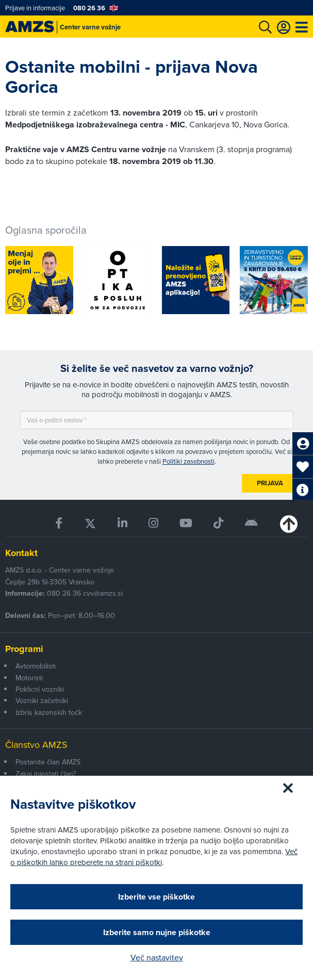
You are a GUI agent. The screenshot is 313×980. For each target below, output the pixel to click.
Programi (24, 649)
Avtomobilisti (36, 666)
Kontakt (21, 553)
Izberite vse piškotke (156, 897)
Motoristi (29, 678)
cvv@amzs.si (103, 593)
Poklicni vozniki (40, 689)
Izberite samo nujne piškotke (157, 932)
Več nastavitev (157, 957)
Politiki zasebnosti (188, 461)
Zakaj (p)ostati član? (46, 774)
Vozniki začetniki (42, 700)
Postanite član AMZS (48, 762)
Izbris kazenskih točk (49, 712)
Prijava (270, 483)
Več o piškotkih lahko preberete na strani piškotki (154, 857)
